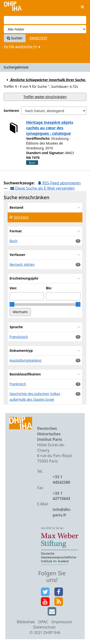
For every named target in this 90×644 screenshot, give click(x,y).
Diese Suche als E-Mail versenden (42, 188)
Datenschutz (45, 627)
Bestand (16, 207)
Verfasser (17, 255)
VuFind (13, 7)
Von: (13, 288)
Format (16, 231)
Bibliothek (26, 622)
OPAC (43, 622)
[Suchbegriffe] (45, 20)
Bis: (49, 288)
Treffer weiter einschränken (45, 97)
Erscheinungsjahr (24, 278)
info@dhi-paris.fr (62, 512)
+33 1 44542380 (61, 480)
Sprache (16, 327)
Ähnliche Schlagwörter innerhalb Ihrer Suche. (46, 80)
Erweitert (39, 38)
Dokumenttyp (21, 351)
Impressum (62, 622)
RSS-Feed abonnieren (59, 183)
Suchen (15, 38)
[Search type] (45, 29)
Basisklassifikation (25, 374)
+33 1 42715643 (61, 496)
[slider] (12, 304)
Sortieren (11, 111)
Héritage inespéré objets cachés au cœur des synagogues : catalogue (50, 128)
